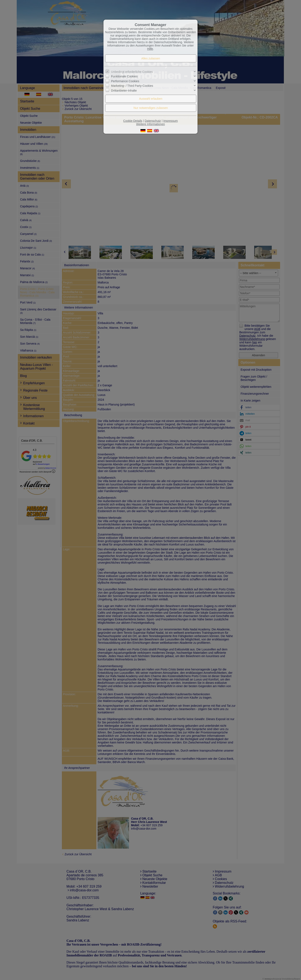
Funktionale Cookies (124, 76)
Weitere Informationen (150, 124)
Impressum (170, 121)
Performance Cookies (125, 81)
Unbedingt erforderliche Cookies (132, 72)
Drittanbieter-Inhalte (124, 90)
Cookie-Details (133, 121)
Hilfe (150, 49)
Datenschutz (153, 121)
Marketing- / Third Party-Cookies (132, 86)
